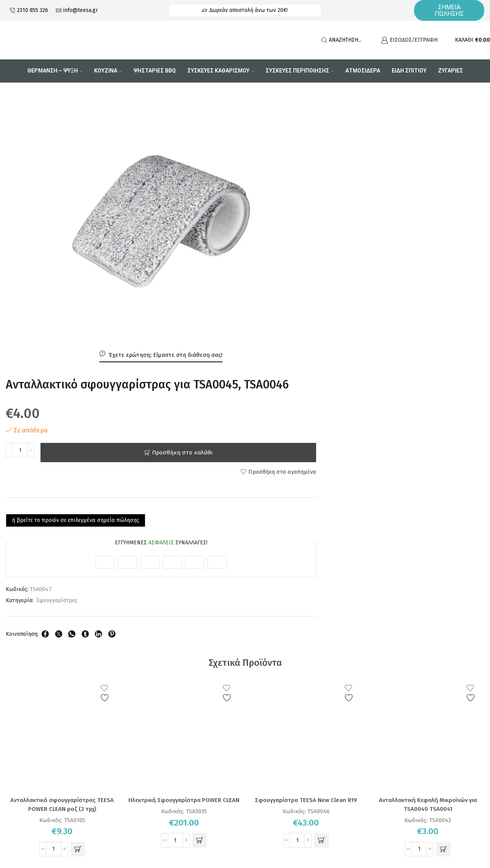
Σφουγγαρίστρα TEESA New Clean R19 (306, 543)
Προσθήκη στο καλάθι (389, 194)
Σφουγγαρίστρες (302, 343)
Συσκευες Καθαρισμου (221, 71)
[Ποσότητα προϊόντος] (265, 194)
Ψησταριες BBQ (155, 71)
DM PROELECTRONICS (273, 838)
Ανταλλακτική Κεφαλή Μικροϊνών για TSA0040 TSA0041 (428, 547)
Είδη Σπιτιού (409, 71)
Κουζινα (108, 71)
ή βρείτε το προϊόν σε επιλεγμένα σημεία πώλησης (326, 262)
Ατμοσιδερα (363, 71)
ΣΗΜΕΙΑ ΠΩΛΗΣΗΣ (449, 10)
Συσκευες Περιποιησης (300, 71)
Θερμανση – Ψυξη (55, 71)
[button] (78, 593)
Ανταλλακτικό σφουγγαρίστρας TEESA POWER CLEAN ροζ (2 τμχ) (62, 547)
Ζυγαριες (450, 71)
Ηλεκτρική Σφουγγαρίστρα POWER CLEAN (184, 547)
